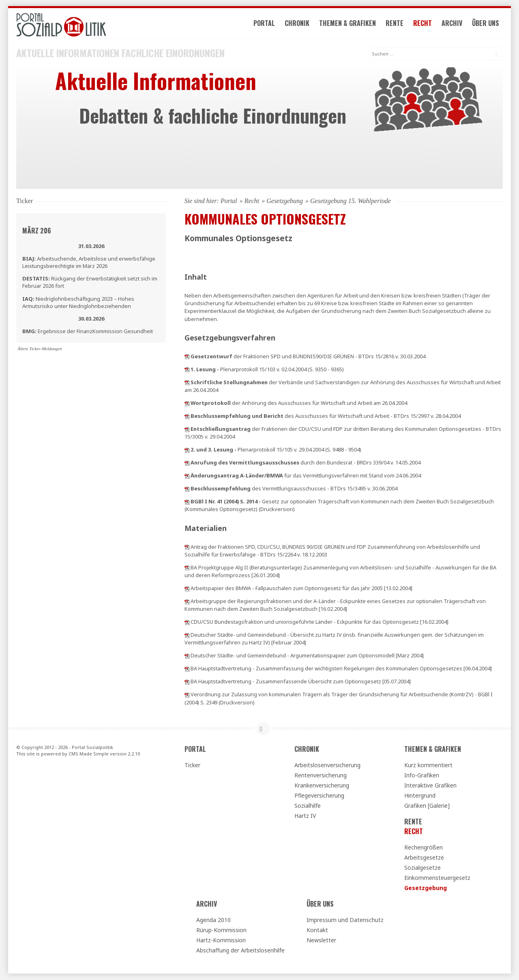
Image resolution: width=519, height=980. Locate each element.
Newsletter (321, 940)
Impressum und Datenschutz (345, 920)
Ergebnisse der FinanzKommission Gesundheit (88, 332)
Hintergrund (420, 796)
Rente (395, 24)
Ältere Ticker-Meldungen (40, 349)
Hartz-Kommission (221, 940)
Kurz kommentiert (428, 765)
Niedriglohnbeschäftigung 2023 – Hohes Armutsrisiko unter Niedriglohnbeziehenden (78, 303)
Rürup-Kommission (221, 930)
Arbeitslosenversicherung (327, 765)
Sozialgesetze (422, 868)
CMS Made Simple (89, 754)
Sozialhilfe (308, 806)
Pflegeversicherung (319, 796)
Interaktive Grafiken (430, 786)
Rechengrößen (424, 848)
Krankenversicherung (322, 786)
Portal (265, 24)
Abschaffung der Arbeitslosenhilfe (240, 951)
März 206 (37, 231)
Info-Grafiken (422, 776)
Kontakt (317, 930)
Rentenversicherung (321, 776)
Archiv (453, 24)
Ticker (192, 765)
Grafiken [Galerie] (427, 806)
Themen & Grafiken (348, 24)
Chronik (298, 24)
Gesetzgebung (285, 201)
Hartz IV (305, 816)
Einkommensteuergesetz (437, 878)
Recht (423, 24)
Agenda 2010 (213, 920)
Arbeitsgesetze (424, 858)
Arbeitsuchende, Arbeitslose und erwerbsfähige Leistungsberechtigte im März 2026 (89, 263)
